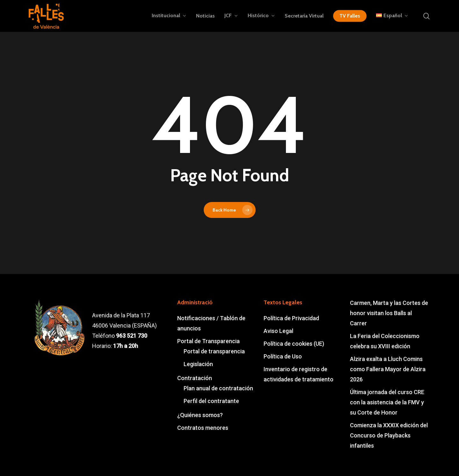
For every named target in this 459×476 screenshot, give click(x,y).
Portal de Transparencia (208, 341)
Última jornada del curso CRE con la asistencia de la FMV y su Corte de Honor (387, 402)
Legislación (198, 364)
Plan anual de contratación (218, 388)
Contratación (195, 378)
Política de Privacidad (291, 318)
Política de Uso (283, 356)
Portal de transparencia (214, 351)
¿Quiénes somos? (200, 415)
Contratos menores (203, 428)
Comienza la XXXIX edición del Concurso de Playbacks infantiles (389, 435)
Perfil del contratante (211, 401)
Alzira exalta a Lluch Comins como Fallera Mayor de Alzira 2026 (388, 369)
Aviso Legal (278, 331)
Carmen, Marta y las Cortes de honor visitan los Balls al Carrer (389, 313)
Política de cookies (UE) (294, 344)
